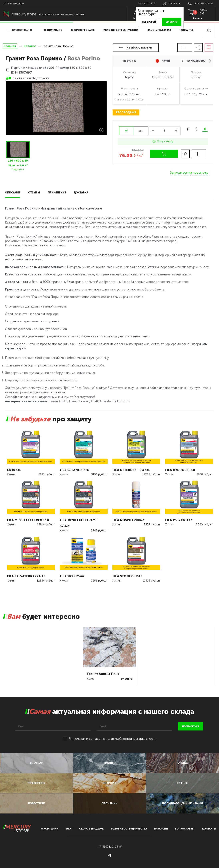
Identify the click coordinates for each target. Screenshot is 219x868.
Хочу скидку (163, 141)
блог (68, 828)
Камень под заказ (159, 30)
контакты (209, 828)
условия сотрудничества (121, 30)
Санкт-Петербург (143, 3)
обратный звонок (200, 4)
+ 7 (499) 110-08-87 (13, 4)
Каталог (30, 46)
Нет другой (145, 22)
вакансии (160, 828)
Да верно (167, 22)
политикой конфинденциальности (131, 731)
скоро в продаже (83, 30)
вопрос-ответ (184, 828)
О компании (50, 828)
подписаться (191, 719)
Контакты (186, 30)
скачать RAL (169, 4)
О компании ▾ (53, 30)
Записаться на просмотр (189, 171)
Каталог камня (19, 30)
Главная (10, 46)
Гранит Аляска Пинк (103, 666)
